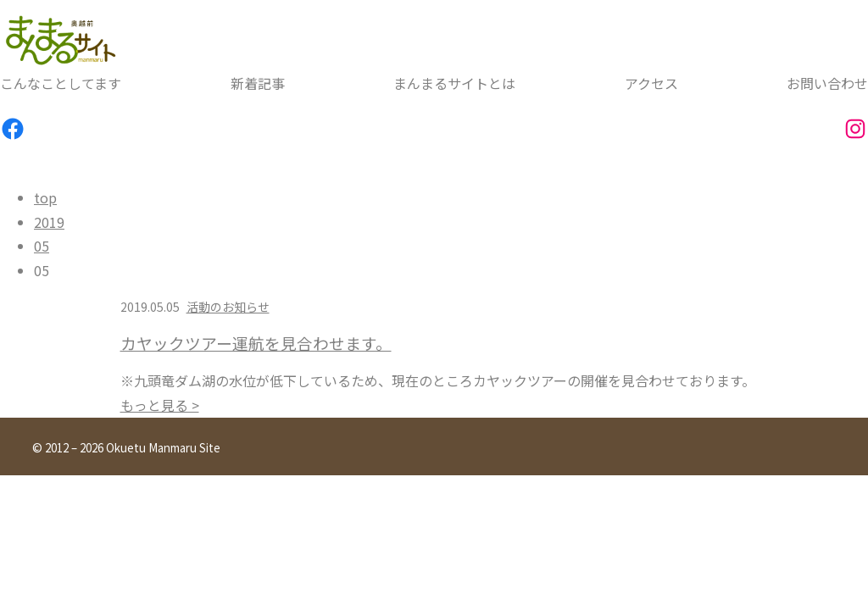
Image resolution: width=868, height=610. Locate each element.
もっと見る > (160, 405)
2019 (49, 222)
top (45, 197)
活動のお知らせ (228, 307)
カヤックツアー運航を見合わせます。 (256, 343)
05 (42, 246)
